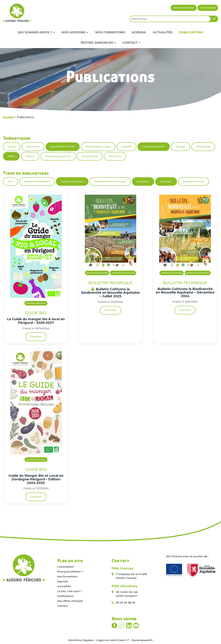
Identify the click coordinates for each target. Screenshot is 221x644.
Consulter (36, 337)
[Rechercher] (214, 19)
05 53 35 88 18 (125, 603)
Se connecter (208, 8)
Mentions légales (81, 640)
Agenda (139, 32)
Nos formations (110, 32)
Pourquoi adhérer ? (70, 572)
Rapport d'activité (193, 181)
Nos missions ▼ (75, 32)
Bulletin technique (72, 181)
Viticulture (115, 156)
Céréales (126, 146)
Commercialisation (154, 146)
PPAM (11, 156)
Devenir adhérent (184, 8)
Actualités (163, 32)
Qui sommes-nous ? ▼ (36, 32)
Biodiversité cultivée (63, 146)
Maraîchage (203, 146)
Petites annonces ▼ (98, 43)
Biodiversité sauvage (98, 146)
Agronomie (33, 146)
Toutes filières (90, 156)
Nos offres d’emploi (70, 601)
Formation (143, 181)
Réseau (30, 156)
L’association (66, 567)
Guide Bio (166, 181)
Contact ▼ (131, 43)
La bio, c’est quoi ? (69, 591)
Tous (10, 181)
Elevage (180, 146)
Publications (191, 32)
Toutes (12, 146)
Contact (62, 606)
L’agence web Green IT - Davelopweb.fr (124, 640)
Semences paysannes (58, 156)
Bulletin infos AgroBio (37, 181)
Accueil (8, 117)
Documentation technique (110, 181)
